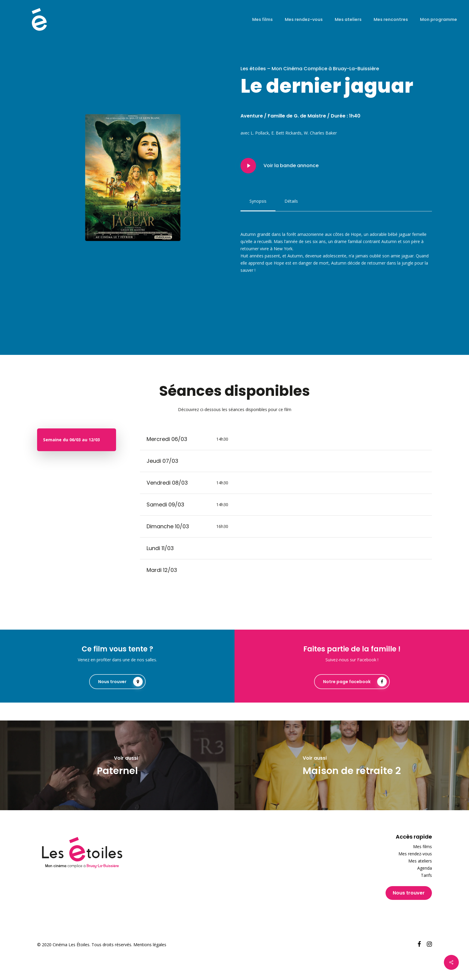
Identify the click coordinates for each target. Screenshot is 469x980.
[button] (258, 201)
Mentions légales (150, 945)
